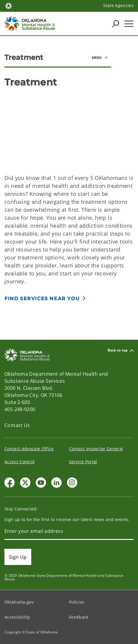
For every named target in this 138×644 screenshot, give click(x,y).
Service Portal (83, 462)
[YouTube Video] (69, 129)
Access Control (20, 462)
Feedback (79, 617)
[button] (45, 298)
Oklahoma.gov (19, 602)
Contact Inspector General (96, 449)
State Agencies (118, 5)
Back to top (121, 350)
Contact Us (17, 425)
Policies (77, 602)
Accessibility (17, 617)
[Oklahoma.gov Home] (9, 5)
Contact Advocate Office (29, 449)
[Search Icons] (116, 24)
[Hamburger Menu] (129, 24)
